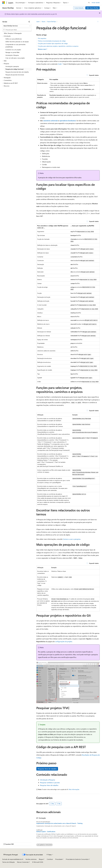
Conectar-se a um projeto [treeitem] (13, 50)
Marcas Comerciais (23, 862)
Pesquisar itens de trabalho (47, 769)
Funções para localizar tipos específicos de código (53, 43)
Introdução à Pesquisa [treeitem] (12, 55)
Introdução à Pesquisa (48, 780)
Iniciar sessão (96, 2)
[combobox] (17, 26)
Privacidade (59, 859)
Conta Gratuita (79, 8)
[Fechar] (29, 22)
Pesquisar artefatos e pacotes (50, 783)
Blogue (41, 859)
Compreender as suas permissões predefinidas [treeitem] (15, 46)
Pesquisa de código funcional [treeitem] (14, 69)
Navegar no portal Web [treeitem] (12, 52)
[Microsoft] (4, 3)
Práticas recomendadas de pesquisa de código (52, 41)
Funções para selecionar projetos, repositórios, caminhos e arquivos (58, 46)
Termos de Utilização (9, 862)
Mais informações (74, 789)
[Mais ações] (98, 22)
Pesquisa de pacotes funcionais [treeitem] (15, 75)
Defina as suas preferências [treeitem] (14, 39)
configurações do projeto (64, 641)
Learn (38, 22)
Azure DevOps (52, 22)
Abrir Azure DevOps (93, 8)
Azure (43, 22)
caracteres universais (50, 121)
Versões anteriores (31, 859)
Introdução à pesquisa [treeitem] (12, 66)
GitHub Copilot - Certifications (46, 832)
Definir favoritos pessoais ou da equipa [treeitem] (17, 42)
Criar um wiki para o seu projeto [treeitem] (15, 58)
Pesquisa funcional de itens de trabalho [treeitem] (17, 72)
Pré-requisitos (42, 38)
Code (60, 64)
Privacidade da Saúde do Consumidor (77, 859)
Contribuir (50, 859)
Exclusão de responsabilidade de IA (13, 859)
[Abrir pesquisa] (89, 3)
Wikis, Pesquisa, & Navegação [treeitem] (13, 33)
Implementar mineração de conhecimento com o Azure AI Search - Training (59, 823)
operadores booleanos (68, 121)
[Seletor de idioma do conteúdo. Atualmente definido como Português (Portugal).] (11, 855)
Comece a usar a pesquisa (72, 539)
